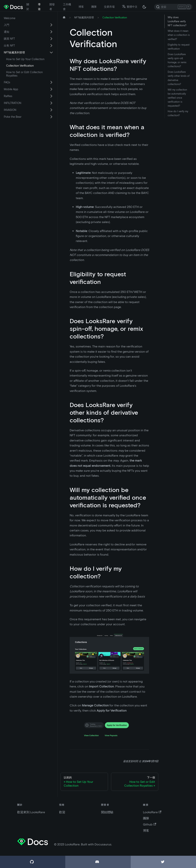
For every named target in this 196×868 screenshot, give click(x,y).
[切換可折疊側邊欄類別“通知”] (51, 32)
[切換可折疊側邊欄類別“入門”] (51, 25)
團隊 (94, 7)
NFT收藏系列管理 (14, 52)
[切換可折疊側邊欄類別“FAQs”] (51, 82)
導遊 (39, 7)
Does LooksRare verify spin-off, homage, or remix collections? (177, 60)
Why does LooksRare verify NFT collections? (177, 21)
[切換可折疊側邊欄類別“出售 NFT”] (51, 46)
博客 (81, 7)
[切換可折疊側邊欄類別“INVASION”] (51, 110)
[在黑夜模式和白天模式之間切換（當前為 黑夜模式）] (144, 7)
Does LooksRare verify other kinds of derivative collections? (179, 78)
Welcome (10, 18)
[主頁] (64, 18)
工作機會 (67, 7)
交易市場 (109, 7)
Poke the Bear (13, 117)
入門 (7, 25)
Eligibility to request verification (179, 47)
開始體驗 (107, 812)
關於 (28, 7)
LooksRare (152, 812)
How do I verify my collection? (178, 113)
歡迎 (62, 812)
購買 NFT (9, 39)
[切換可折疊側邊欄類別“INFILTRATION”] (51, 103)
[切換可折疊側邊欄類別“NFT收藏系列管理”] (51, 52)
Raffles (8, 96)
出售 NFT (9, 46)
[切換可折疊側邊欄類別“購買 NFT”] (51, 39)
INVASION (10, 110)
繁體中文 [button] (130, 7)
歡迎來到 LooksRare (31, 812)
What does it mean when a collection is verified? (179, 35)
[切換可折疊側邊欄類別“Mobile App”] (51, 89)
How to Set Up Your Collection (25, 59)
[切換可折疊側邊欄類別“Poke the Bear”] (51, 117)
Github (149, 824)
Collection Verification (20, 66)
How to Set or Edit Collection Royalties (24, 74)
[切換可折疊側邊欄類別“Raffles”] (51, 96)
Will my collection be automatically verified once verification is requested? (177, 98)
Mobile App (11, 89)
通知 (7, 32)
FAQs (7, 82)
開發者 (52, 7)
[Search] (173, 7)
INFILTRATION (13, 103)
